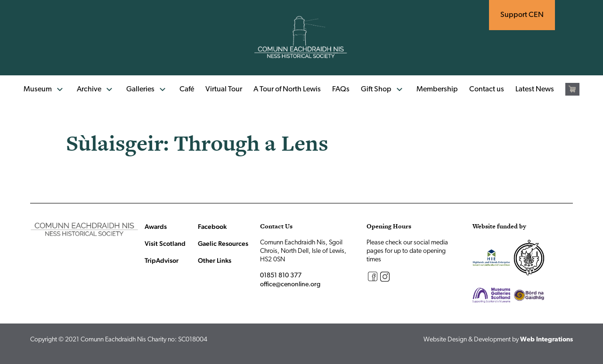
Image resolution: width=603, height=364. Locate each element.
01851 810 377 (281, 276)
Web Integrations (546, 340)
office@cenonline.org (290, 285)
